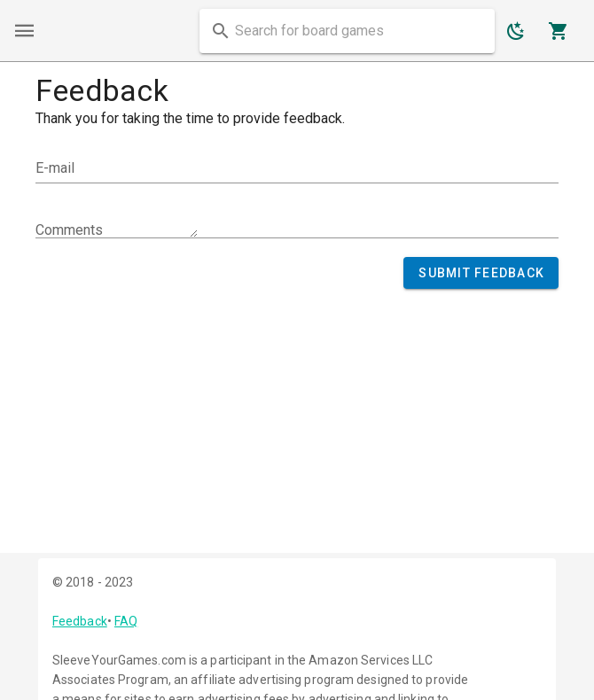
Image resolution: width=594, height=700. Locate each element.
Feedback (80, 621)
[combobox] (347, 31)
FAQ (126, 621)
